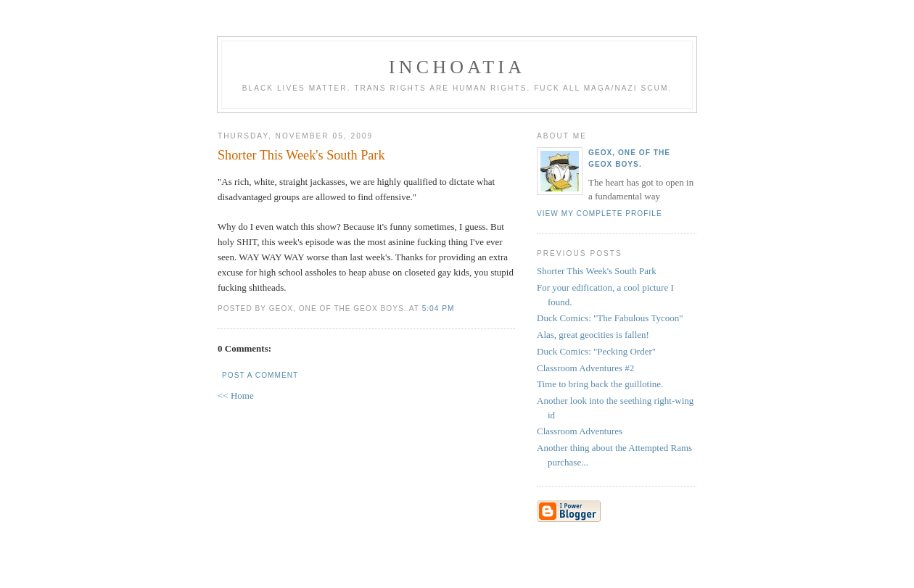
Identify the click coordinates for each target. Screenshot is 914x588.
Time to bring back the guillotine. (600, 384)
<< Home (236, 396)
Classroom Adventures (580, 431)
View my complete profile (600, 214)
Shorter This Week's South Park (597, 271)
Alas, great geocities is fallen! (593, 335)
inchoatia (457, 67)
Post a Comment (260, 375)
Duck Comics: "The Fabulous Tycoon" (610, 318)
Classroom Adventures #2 (585, 368)
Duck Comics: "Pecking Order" (596, 351)
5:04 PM (439, 309)
